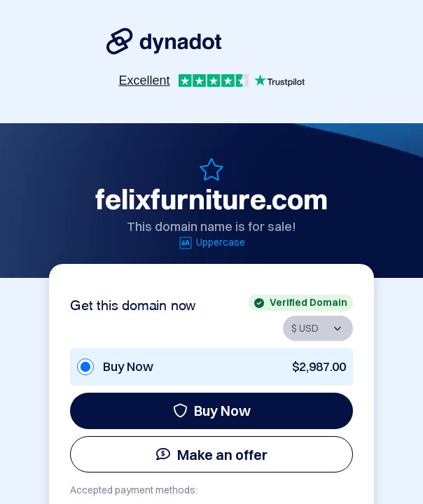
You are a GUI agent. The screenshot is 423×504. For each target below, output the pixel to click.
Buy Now (212, 411)
